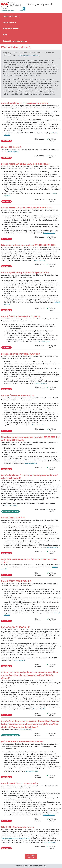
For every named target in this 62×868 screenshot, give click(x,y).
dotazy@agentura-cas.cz (29, 55)
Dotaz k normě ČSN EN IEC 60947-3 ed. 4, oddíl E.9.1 (25, 164)
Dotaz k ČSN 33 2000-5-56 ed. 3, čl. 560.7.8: (21, 316)
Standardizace (9, 22)
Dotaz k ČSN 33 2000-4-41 (13, 518)
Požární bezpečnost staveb (15, 41)
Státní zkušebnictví (12, 16)
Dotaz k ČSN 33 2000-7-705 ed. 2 (16, 581)
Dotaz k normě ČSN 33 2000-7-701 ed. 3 (19, 783)
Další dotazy (31, 856)
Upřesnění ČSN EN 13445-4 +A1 (16, 627)
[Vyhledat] (12, 8)
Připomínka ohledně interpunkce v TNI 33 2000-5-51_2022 (28, 245)
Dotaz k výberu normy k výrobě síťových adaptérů (25, 272)
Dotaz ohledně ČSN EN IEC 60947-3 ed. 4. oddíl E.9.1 (25, 103)
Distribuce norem (11, 29)
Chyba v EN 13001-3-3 (11, 147)
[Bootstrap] (12, 4)
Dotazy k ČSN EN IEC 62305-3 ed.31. (18, 395)
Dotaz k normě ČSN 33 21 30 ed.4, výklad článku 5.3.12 (27, 208)
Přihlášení (22, 11)
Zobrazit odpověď (13, 152)
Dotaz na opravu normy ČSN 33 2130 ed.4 (21, 354)
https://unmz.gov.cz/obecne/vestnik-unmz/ (15, 838)
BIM (5, 35)
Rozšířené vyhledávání (8, 11)
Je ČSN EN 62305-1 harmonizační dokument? (22, 742)
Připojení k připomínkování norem (18, 827)
